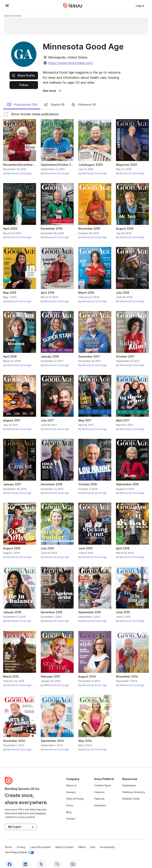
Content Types (103, 780)
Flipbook (99, 793)
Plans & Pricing (75, 793)
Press (70, 800)
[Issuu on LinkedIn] (25, 859)
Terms (8, 842)
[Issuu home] (73, 6)
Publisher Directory (134, 786)
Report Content (64, 842)
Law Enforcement (40, 842)
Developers (129, 780)
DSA (93, 842)
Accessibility (107, 842)
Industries (100, 800)
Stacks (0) (54, 99)
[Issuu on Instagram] (57, 859)
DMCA (82, 842)
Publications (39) (22, 99)
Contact (71, 813)
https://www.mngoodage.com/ (71, 63)
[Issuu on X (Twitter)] (41, 859)
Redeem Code (131, 793)
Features (99, 786)
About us (71, 780)
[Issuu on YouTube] (73, 859)
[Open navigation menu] (7, 6)
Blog (69, 806)
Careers (71, 786)
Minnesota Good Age (19, 168)
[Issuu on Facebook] (9, 859)
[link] (140, 6)
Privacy (21, 842)
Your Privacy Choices (19, 847)
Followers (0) (83, 99)
